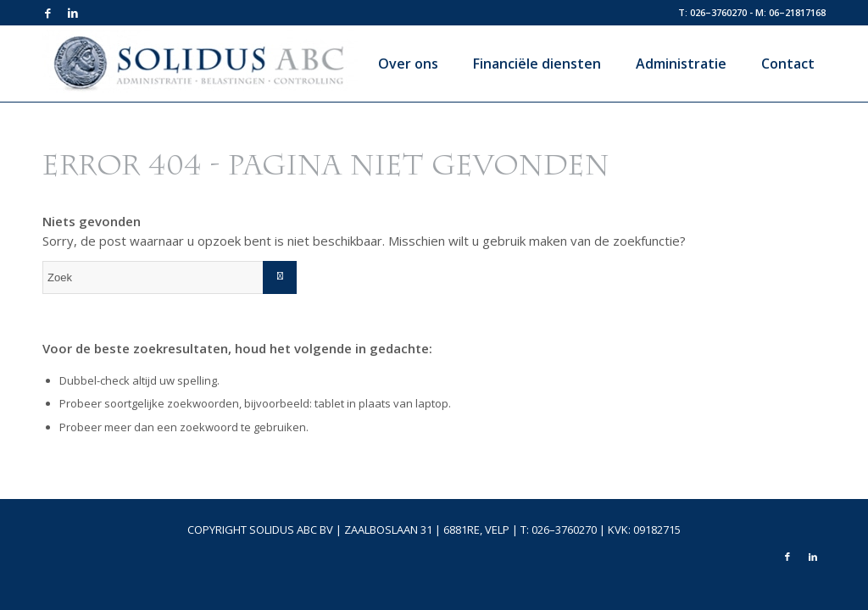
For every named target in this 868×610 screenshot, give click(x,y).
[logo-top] (200, 68)
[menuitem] (402, 64)
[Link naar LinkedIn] (73, 13)
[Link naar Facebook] (47, 13)
